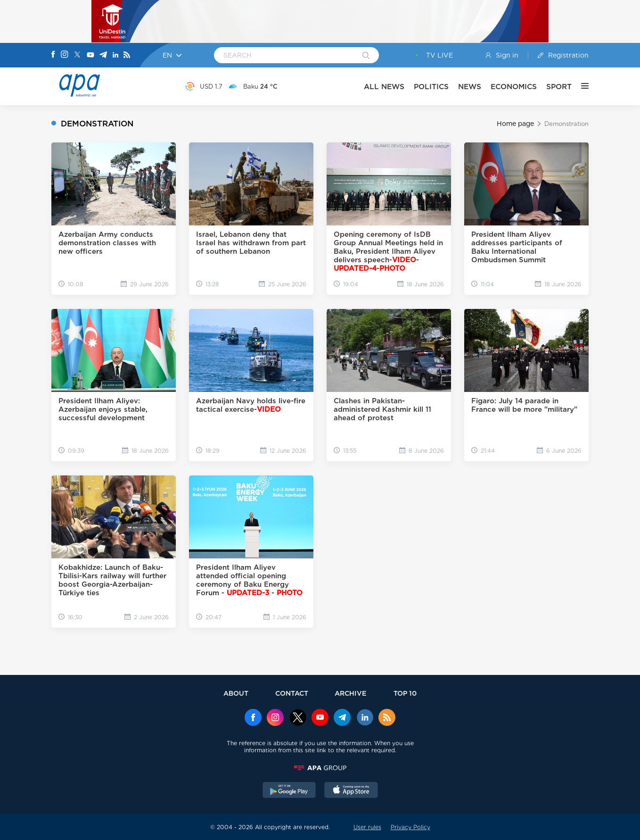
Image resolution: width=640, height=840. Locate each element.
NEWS (470, 87)
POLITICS (431, 87)
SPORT (559, 87)
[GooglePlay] (289, 791)
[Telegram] (103, 55)
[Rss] (127, 55)
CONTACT (292, 693)
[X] (77, 55)
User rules (367, 827)
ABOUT (236, 693)
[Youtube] (90, 55)
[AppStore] (351, 791)
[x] (298, 718)
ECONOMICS (514, 87)
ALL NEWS (384, 87)
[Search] (366, 56)
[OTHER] (580, 86)
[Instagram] (65, 55)
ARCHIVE (351, 693)
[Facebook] (53, 55)
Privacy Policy (410, 827)
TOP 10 (405, 693)
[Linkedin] (115, 55)
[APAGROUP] (320, 768)
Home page (515, 124)
